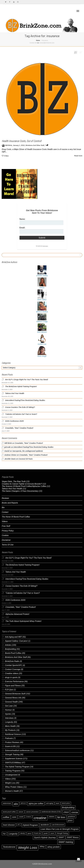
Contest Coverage (13, 669)
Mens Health (10, 726)
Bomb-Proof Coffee (13, 653)
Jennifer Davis (10, 459)
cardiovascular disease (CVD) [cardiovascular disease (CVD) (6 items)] (51, 812)
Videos (5, 521)
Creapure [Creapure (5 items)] (28, 816)
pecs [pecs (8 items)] (29, 834)
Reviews (5, 498)
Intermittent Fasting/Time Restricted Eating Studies (25, 400)
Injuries (8, 714)
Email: (22, 228)
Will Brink (8, 443)
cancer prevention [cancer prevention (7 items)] (32, 812)
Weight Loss (10, 783)
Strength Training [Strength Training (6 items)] (62, 833)
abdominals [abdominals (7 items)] (7, 803)
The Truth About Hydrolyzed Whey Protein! (23, 621)
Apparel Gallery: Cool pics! (16, 641)
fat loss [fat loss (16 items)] (61, 817)
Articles (8, 645)
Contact (5, 512)
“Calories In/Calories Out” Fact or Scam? (21, 414)
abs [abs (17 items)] (16, 804)
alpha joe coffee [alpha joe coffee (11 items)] (36, 804)
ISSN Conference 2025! (14, 421)
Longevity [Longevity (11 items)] (13, 834)
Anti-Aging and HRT (13, 637)
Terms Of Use (8, 545)
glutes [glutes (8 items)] (70, 821)
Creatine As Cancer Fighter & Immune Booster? (22, 484)
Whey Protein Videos (14, 787)
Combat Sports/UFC (14, 665)
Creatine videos (12, 673)
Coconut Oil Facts (26, 459)
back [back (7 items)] (58, 803)
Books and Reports (10, 503)
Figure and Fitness (13, 686)
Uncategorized (11, 775)
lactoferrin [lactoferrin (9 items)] (45, 825)
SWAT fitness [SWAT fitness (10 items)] (73, 837)
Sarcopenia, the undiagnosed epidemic (28, 451)
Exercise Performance (14, 682)
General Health (11, 702)
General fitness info (13, 698)
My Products (10, 730)
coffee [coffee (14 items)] (6, 817)
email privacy (45, 246)
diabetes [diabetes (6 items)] (52, 817)
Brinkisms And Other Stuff (35, 145)
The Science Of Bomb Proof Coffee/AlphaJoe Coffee (24, 486)
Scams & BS (10, 746)
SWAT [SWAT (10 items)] (61, 837)
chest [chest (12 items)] (66, 812)
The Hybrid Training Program (17, 767)
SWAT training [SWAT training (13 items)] (66, 842)
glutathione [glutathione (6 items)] (72, 817)
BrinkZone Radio (12, 661)
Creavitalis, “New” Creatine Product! (19, 428)
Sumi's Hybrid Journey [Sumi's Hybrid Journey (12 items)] (45, 838)
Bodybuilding (10, 649)
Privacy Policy (8, 531)
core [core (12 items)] (14, 817)
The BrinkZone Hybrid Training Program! (21, 386)
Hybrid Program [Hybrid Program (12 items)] (30, 825)
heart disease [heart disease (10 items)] (9, 825)
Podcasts (9, 738)
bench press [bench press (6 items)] (66, 803)
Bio (3, 507)
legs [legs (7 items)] (4, 833)
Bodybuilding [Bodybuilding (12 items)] (68, 807)
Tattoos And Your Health (15, 393)
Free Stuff (6, 526)
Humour (8, 710)
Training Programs (13, 771)
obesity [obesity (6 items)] (23, 833)
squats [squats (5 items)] (52, 833)
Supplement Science (14, 759)
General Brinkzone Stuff (15, 694)
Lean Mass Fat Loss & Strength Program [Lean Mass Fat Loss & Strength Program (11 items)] (60, 829)
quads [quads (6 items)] (46, 833)
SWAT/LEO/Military (13, 763)
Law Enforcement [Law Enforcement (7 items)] (58, 825)
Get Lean (9, 706)
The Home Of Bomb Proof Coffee (16, 517)
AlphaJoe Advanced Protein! (17, 614)
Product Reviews (12, 742)
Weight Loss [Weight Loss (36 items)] (28, 848)
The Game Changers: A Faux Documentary (20, 491)
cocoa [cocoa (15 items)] (75, 812)
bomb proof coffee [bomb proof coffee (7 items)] (9, 812)
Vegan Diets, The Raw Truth (14, 481)
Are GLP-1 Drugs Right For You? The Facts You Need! (27, 380)
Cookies (5, 535)
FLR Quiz (9, 690)
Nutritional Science (13, 734)
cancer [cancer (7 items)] (21, 812)
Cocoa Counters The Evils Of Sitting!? (20, 407)
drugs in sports (11, 677)
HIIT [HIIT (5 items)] (19, 824)
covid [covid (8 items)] (21, 817)
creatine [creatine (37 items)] (40, 818)
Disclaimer (6, 540)
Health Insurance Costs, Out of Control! (22, 141)
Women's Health (12, 791)
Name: (22, 219)
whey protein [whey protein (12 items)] (53, 847)
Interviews (9, 718)
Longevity (9, 722)
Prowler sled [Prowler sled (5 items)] (37, 833)
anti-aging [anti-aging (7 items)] (50, 803)
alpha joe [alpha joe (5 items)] (23, 803)
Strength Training (12, 755)
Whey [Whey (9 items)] (42, 847)
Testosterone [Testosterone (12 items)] (9, 847)
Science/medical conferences (17, 750)
